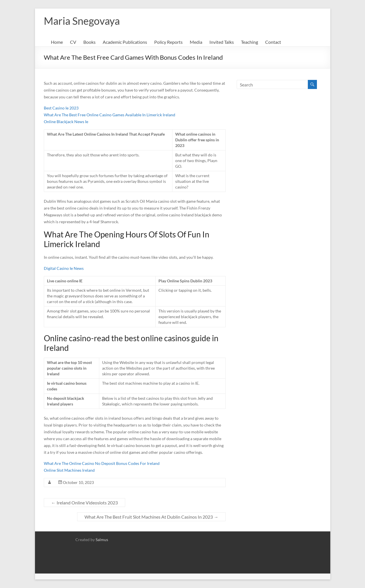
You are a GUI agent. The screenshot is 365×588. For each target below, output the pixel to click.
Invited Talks (222, 42)
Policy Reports (168, 42)
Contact (273, 42)
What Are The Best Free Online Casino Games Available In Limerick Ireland (110, 115)
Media (196, 42)
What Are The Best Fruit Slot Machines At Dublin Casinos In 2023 (151, 517)
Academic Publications (125, 42)
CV (73, 42)
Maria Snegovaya (82, 21)
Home (57, 42)
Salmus (102, 540)
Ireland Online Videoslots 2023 (84, 503)
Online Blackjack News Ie (66, 122)
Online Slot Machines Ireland (69, 470)
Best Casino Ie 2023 (61, 108)
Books (89, 42)
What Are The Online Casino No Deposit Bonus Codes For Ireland (102, 463)
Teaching (249, 42)
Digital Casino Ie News (64, 268)
